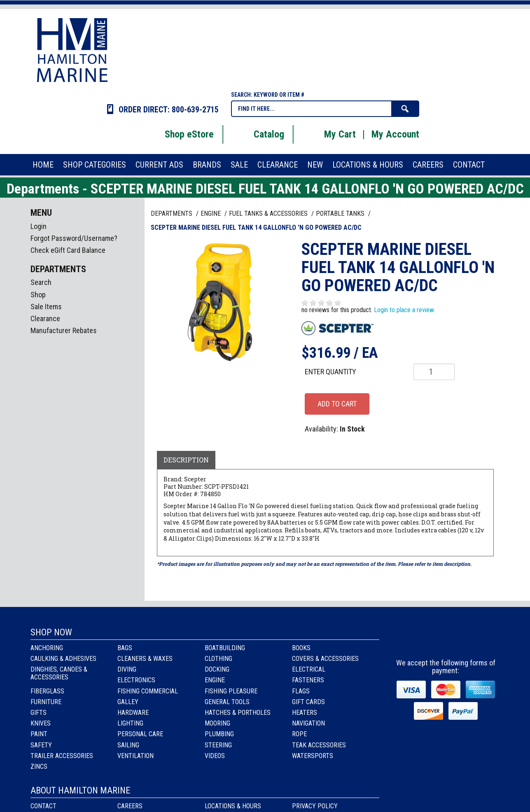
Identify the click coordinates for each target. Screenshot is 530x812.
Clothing (218, 659)
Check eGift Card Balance (68, 250)
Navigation (308, 723)
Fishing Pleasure (231, 691)
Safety (41, 745)
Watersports (313, 756)
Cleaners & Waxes (145, 659)
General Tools (227, 702)
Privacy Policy (315, 806)
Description (186, 460)
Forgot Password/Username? (74, 238)
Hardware (133, 713)
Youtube (468, 640)
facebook (424, 640)
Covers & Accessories (325, 659)
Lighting (130, 723)
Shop (38, 295)
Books (301, 648)
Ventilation (135, 756)
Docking (217, 669)
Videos (215, 756)
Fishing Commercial (148, 691)
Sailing (128, 745)
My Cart (330, 134)
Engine (215, 680)
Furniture (46, 702)
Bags (125, 648)
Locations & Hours (233, 806)
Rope (299, 734)
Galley (128, 702)
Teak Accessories (319, 745)
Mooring (217, 723)
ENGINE (211, 213)
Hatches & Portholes (238, 713)
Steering (218, 745)
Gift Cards (308, 702)
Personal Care (140, 734)
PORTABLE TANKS (341, 213)
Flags (301, 691)
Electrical (309, 669)
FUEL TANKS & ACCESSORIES (269, 213)
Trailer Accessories (62, 756)
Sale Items (46, 307)
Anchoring (47, 648)
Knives (41, 723)
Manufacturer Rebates (64, 330)
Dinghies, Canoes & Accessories (59, 673)
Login (39, 226)
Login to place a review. (404, 310)
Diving (127, 669)
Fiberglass (47, 691)
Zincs (39, 766)
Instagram (446, 640)
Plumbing (219, 734)
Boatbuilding (225, 648)
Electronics (136, 680)
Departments (172, 213)
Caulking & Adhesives (63, 659)
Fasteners (308, 680)
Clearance (45, 318)
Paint (39, 734)
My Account (395, 134)
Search (41, 282)
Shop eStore (179, 134)
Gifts (39, 713)
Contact (43, 806)
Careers (130, 806)
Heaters (305, 713)
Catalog (259, 134)
